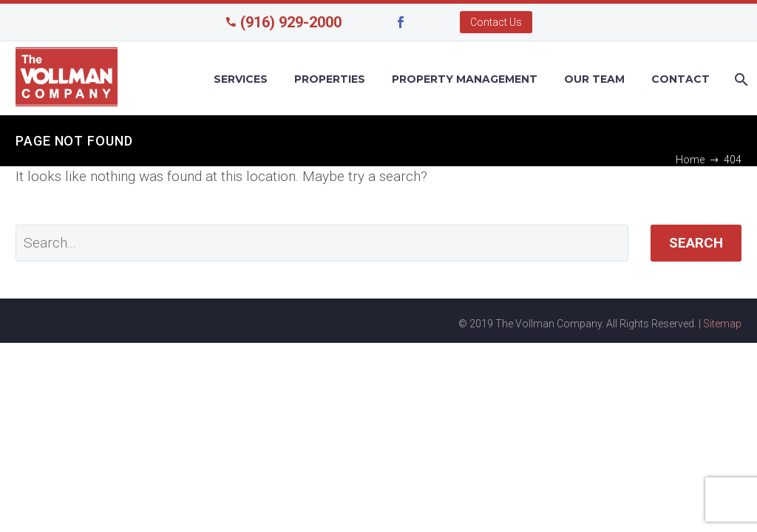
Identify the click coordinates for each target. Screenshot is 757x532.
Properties (330, 79)
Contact (680, 79)
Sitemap (722, 324)
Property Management (465, 79)
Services (241, 79)
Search (696, 243)
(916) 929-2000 (291, 22)
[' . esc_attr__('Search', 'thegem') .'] (322, 243)
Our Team (594, 79)
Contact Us (496, 22)
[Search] (740, 79)
